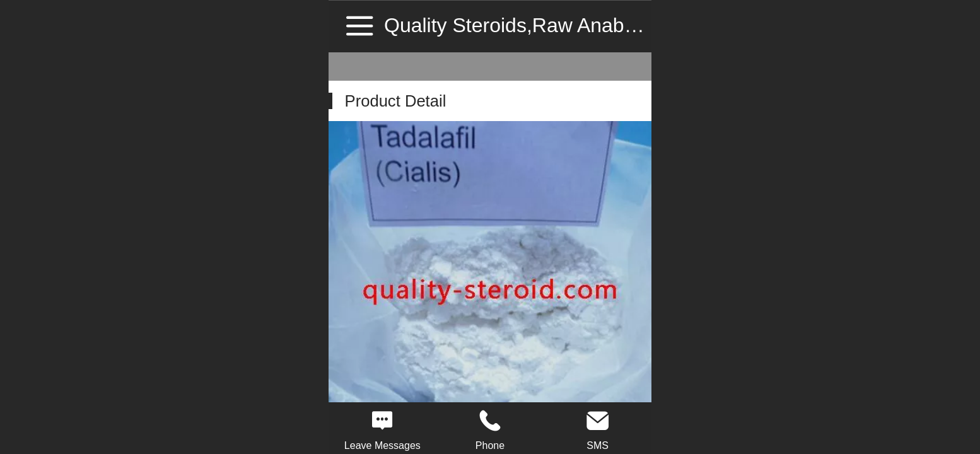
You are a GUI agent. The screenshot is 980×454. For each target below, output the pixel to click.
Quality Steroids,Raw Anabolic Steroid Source (589, 25)
